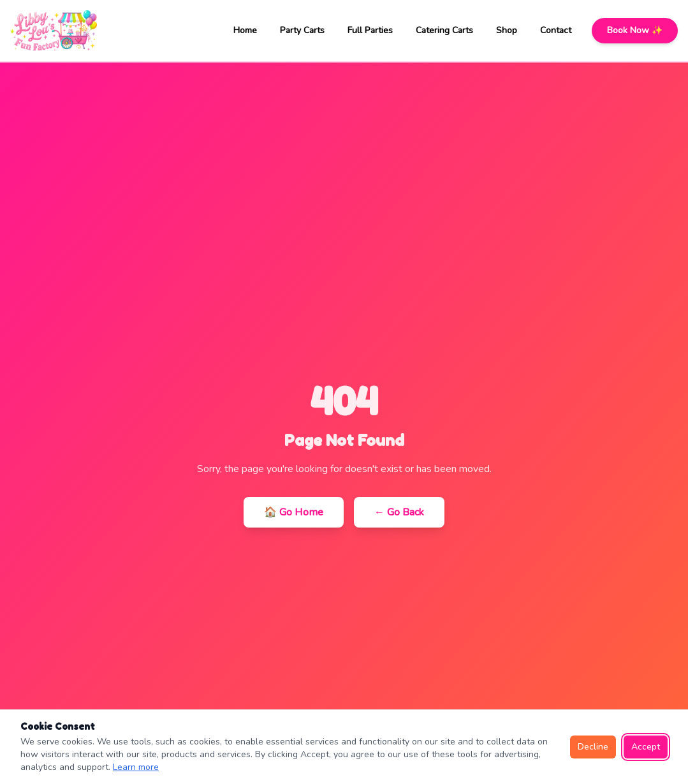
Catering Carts (444, 30)
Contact (556, 30)
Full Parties (370, 30)
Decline (593, 747)
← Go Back (399, 512)
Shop (507, 30)
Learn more (136, 767)
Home (245, 30)
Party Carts (302, 30)
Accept (646, 747)
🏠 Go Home (294, 512)
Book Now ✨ (635, 30)
